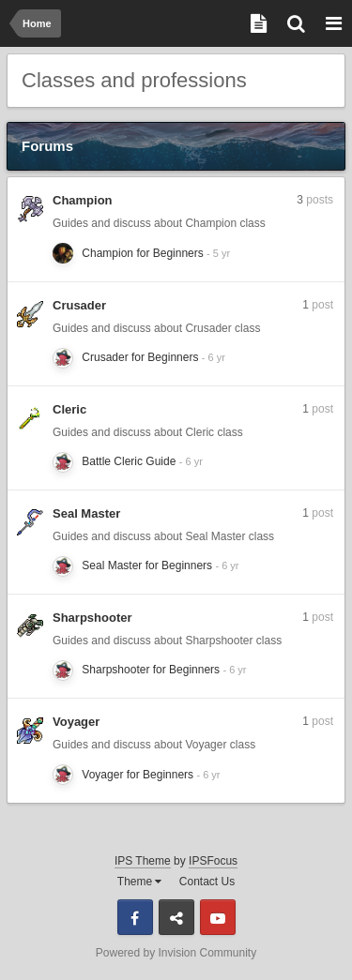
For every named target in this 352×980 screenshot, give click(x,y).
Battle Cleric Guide (129, 461)
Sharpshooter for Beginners (151, 670)
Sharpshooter (92, 618)
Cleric (69, 409)
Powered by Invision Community (176, 953)
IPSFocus (213, 861)
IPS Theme (143, 861)
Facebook (135, 917)
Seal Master (86, 513)
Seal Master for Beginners (147, 565)
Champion (83, 200)
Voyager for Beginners (138, 775)
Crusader (79, 305)
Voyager (76, 722)
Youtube (218, 917)
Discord (176, 917)
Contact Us (207, 882)
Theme (140, 882)
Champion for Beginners (142, 253)
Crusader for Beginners (140, 357)
